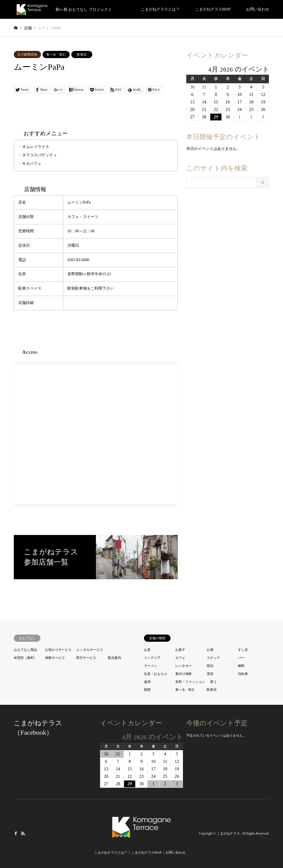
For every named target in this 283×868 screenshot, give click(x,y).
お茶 (147, 650)
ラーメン (151, 666)
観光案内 (114, 658)
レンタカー (184, 666)
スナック (213, 658)
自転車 (243, 674)
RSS (23, 833)
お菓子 (180, 650)
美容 (210, 674)
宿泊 (210, 666)
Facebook (16, 833)
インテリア (152, 658)
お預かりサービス (58, 650)
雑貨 (147, 690)
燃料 (241, 666)
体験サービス (55, 658)
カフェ (180, 658)
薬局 (147, 682)
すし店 (243, 650)
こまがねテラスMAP (213, 9)
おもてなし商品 (25, 650)
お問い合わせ (258, 9)
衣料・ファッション (190, 682)
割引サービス (86, 658)
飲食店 (82, 54)
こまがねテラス (228, 834)
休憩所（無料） (25, 658)
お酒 (210, 650)
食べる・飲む (56, 54)
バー (241, 658)
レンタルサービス (90, 650)
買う (213, 682)
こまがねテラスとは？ (160, 9)
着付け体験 (184, 674)
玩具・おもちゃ (156, 674)
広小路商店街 (27, 54)
